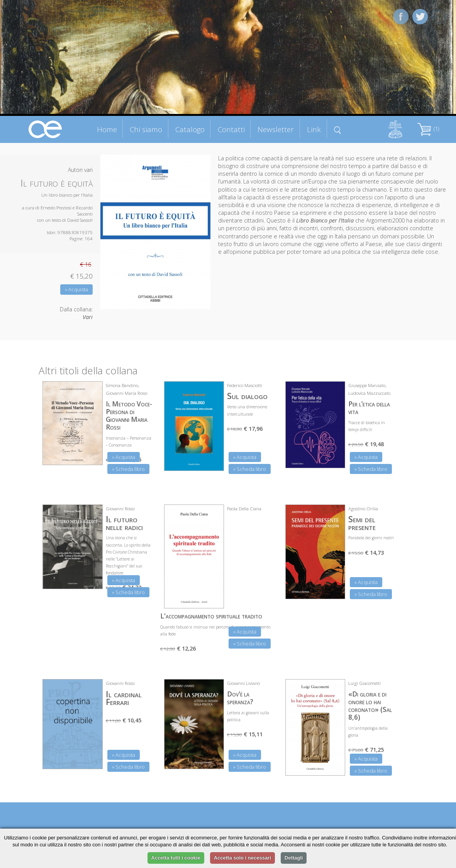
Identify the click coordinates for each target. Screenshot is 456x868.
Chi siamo (146, 129)
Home (107, 129)
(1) (428, 129)
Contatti (231, 129)
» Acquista (76, 289)
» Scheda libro (128, 469)
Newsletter (276, 129)
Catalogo (190, 129)
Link (314, 129)
